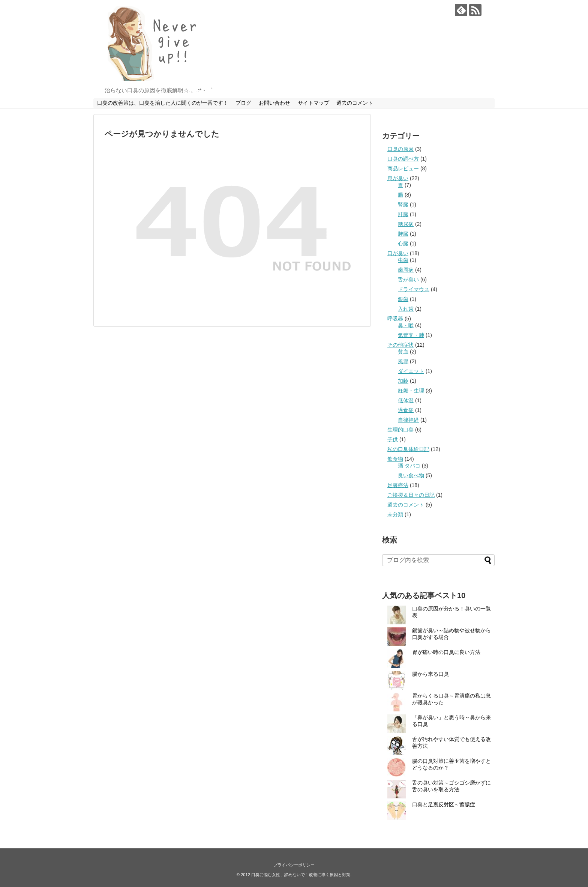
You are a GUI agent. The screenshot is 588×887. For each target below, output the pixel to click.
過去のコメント (355, 103)
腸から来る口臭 (430, 674)
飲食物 (395, 459)
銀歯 (403, 299)
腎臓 (403, 204)
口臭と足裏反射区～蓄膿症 (444, 804)
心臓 (403, 244)
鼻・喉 (406, 325)
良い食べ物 (411, 475)
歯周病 (406, 270)
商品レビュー (403, 168)
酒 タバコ (409, 466)
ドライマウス (414, 289)
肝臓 (403, 214)
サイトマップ (313, 103)
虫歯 (403, 260)
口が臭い (398, 253)
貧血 (403, 352)
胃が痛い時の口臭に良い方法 (446, 652)
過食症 (406, 410)
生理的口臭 (400, 430)
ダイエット (411, 371)
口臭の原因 (400, 149)
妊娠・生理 (411, 391)
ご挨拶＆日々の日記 (411, 495)
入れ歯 (406, 309)
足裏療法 (398, 485)
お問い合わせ (274, 103)
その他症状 (400, 345)
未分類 (395, 514)
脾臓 (403, 234)
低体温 (406, 400)
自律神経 (408, 420)
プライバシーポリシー (294, 865)
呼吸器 (395, 319)
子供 (393, 439)
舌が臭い (408, 280)
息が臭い (398, 178)
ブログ (243, 103)
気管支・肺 (411, 335)
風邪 (403, 361)
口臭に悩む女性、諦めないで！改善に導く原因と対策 (301, 875)
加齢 (403, 381)
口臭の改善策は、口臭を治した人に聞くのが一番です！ (163, 103)
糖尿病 (406, 224)
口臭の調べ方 (403, 159)
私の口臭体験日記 (408, 449)
